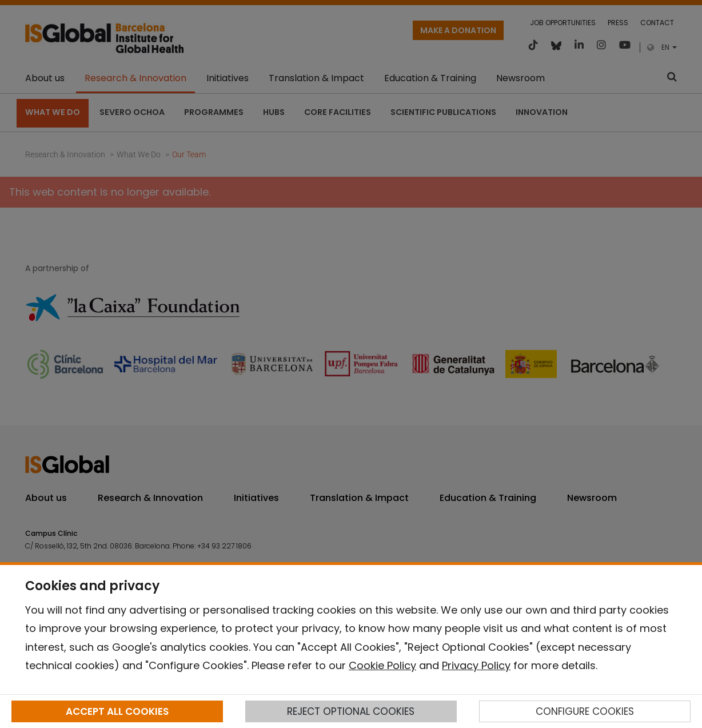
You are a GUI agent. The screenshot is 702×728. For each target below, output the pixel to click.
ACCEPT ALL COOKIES (117, 711)
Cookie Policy (382, 665)
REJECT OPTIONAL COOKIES (351, 711)
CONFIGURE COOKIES (585, 711)
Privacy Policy (476, 665)
